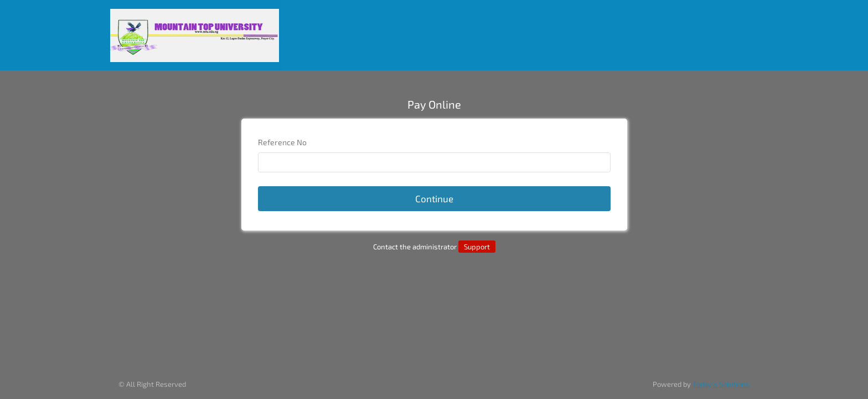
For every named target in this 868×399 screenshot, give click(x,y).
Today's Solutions (721, 384)
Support (477, 247)
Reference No (282, 142)
